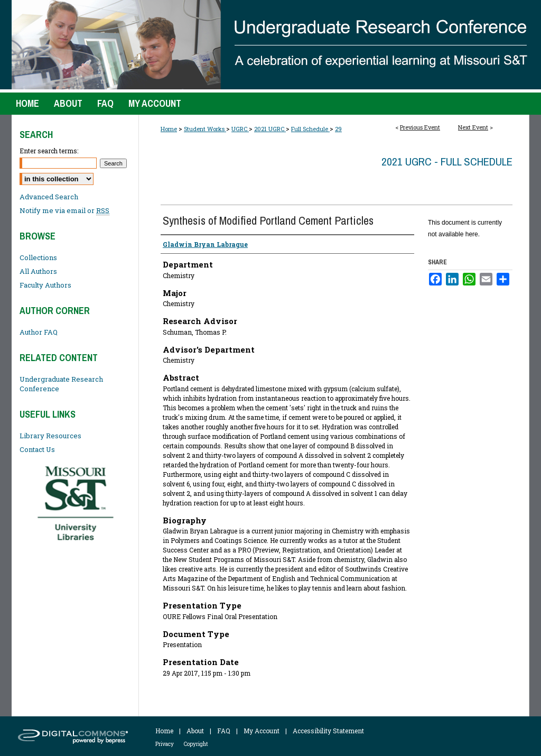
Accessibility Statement (328, 731)
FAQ (224, 731)
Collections (38, 257)
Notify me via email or (64, 210)
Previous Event (420, 127)
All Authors (38, 271)
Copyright (196, 744)
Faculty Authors (45, 285)
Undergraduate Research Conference (61, 384)
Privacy (165, 744)
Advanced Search (49, 197)
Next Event (473, 127)
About (195, 731)
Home (169, 129)
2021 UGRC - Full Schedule (447, 162)
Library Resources (50, 436)
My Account (262, 731)
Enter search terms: (49, 151)
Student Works (205, 129)
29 (338, 129)
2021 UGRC (270, 129)
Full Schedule (310, 129)
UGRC (240, 129)
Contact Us (37, 449)
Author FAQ (39, 332)
